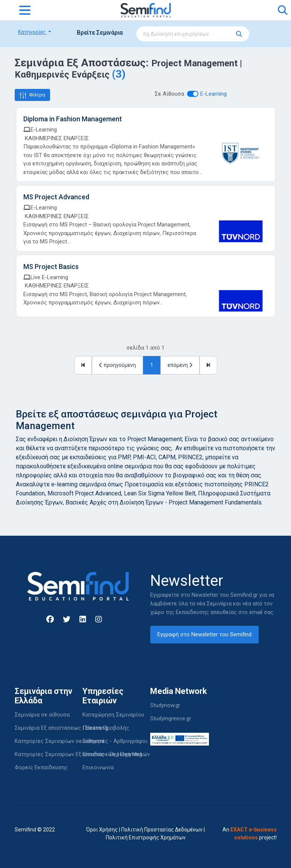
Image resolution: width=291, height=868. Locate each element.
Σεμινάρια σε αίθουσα (42, 715)
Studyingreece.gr (171, 718)
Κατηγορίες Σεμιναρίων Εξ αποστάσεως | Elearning (78, 754)
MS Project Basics (51, 267)
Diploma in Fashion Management (73, 119)
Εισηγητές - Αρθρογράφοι (115, 741)
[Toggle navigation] (25, 10)
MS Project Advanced (56, 197)
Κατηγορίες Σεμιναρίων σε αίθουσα (59, 741)
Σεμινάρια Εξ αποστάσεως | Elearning (61, 728)
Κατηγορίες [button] (33, 32)
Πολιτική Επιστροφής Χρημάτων (146, 837)
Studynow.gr (165, 705)
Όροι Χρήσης (102, 830)
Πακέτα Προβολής (106, 728)
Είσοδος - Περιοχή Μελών (116, 754)
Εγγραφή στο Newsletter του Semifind (204, 634)
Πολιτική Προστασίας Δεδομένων (162, 830)
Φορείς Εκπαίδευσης (41, 767)
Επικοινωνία (98, 767)
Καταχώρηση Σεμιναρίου (113, 715)
